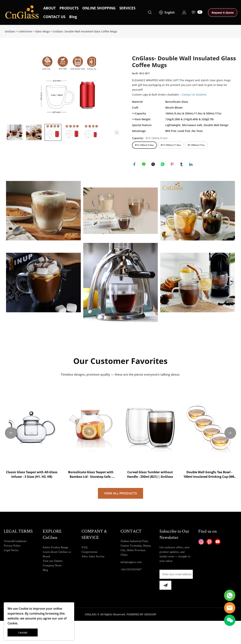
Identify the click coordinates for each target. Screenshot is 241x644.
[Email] (176, 599)
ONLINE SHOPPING (99, 8)
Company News (52, 590)
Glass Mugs (42, 31)
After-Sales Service (93, 581)
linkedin (191, 165)
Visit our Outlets (53, 585)
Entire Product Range (56, 572)
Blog (73, 17)
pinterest (172, 165)
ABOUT (50, 8)
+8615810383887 (131, 594)
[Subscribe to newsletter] (165, 610)
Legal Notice (11, 575)
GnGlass (10, 31)
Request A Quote (223, 13)
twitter (154, 165)
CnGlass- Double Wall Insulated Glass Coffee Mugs (85, 31)
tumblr (182, 165)
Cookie (24, 609)
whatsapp (163, 165)
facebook (135, 165)
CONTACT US (54, 17)
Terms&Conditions (15, 566)
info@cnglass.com (131, 587)
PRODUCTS (69, 8)
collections (25, 31)
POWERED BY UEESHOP (141, 639)
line (144, 165)
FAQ (84, 572)
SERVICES (127, 8)
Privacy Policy (12, 570)
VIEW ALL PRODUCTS (120, 518)
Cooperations (90, 576)
